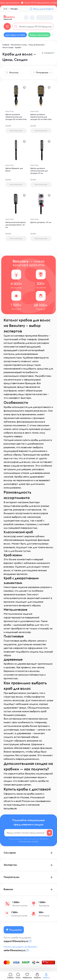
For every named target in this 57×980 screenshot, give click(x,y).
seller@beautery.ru (15, 950)
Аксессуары (8, 47)
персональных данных (29, 841)
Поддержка (14, 930)
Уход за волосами (36, 45)
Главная (6, 45)
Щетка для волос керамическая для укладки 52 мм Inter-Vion (16, 117)
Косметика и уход (19, 45)
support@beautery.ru (16, 941)
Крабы (18, 47)
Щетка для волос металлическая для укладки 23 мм (39, 171)
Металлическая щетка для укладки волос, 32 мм (16, 225)
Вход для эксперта (43, 9)
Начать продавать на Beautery (20, 947)
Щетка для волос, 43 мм (41, 222)
